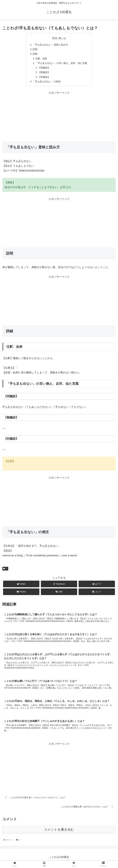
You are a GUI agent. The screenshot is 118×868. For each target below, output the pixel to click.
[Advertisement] (59, 117)
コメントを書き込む (59, 832)
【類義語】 (44, 73)
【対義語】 (44, 78)
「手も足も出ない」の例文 (47, 83)
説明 (35, 50)
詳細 (35, 54)
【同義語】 (44, 69)
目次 (55, 38)
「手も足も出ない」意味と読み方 (50, 45)
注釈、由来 (41, 59)
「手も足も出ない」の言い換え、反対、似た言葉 (61, 64)
